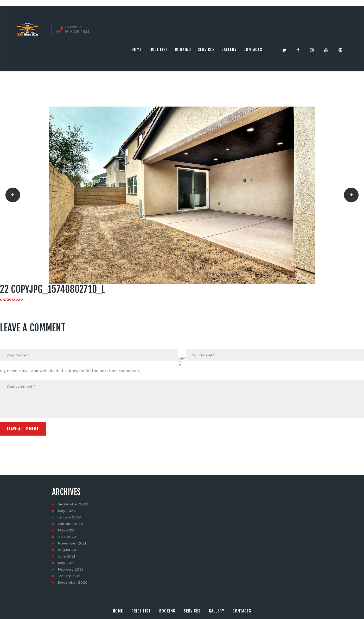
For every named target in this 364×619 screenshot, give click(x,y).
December (73, 584)
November (73, 545)
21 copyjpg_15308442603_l (11, 195)
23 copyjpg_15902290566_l (357, 195)
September (74, 506)
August (69, 551)
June (68, 538)
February (71, 571)
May (67, 512)
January (70, 519)
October (71, 525)
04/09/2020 (12, 300)
